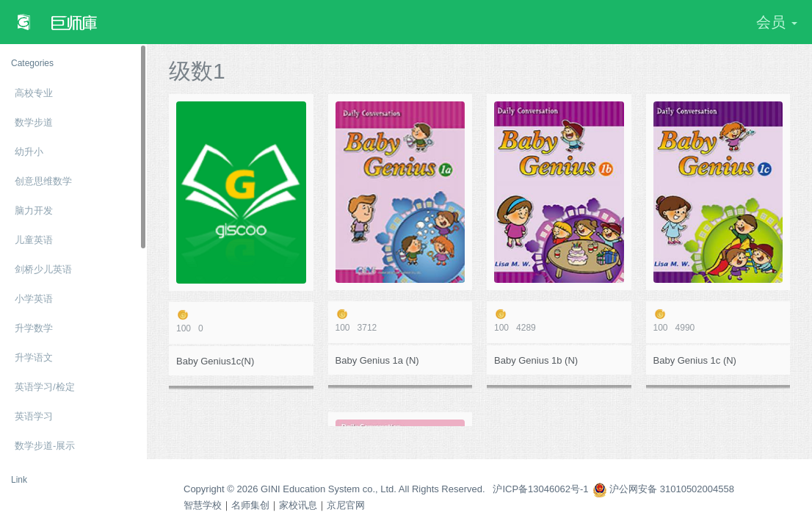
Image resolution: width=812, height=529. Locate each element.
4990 (718, 321)
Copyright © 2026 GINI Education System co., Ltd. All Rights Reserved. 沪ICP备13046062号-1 (386, 489)
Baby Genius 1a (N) (377, 360)
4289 (559, 321)
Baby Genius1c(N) (215, 361)
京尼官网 (346, 505)
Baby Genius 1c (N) (695, 360)
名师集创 (250, 505)
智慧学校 (203, 505)
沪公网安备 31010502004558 (663, 489)
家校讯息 (298, 505)
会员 (777, 22)
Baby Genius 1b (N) (536, 360)
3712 (400, 321)
